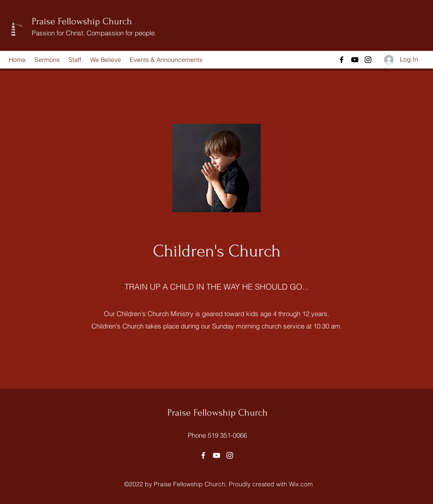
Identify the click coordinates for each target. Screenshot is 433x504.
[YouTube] (355, 60)
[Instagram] (368, 60)
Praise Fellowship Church (82, 21)
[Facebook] (342, 60)
